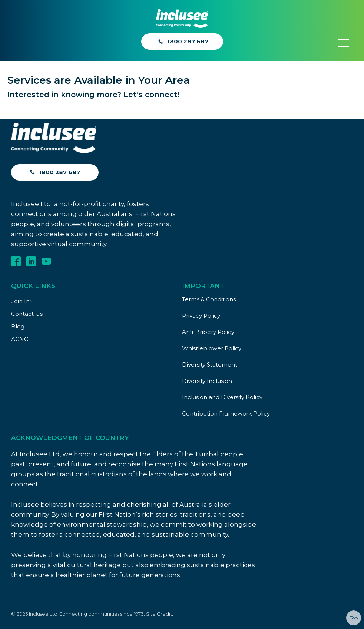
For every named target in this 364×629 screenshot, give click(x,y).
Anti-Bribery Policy (208, 332)
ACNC (20, 339)
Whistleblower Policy (212, 348)
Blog (18, 326)
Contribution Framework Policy (226, 413)
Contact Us (27, 314)
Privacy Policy (201, 316)
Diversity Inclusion (207, 381)
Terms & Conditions (209, 299)
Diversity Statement (210, 365)
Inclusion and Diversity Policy (222, 397)
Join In (22, 301)
